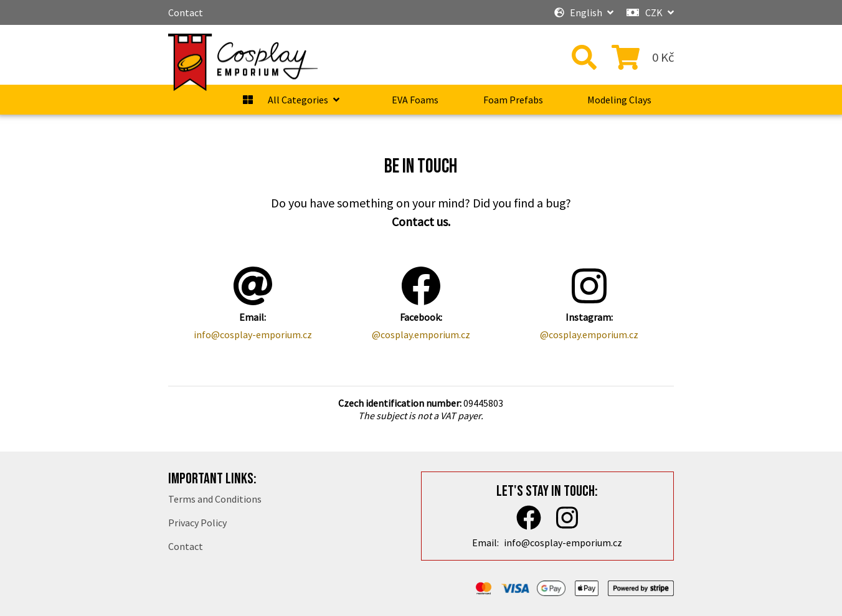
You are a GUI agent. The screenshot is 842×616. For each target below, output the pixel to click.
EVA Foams (415, 100)
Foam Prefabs (513, 100)
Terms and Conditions (215, 499)
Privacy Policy (197, 523)
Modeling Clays (619, 100)
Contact (186, 12)
